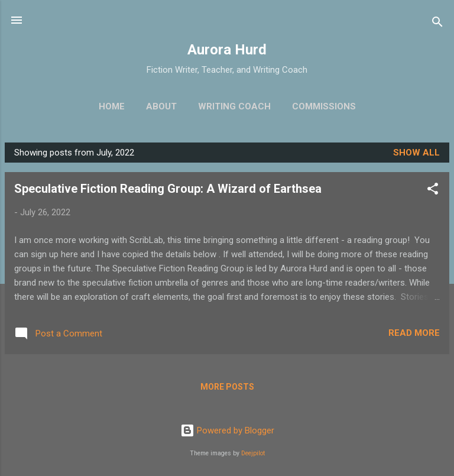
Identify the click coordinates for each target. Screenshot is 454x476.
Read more (414, 333)
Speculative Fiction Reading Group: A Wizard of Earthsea (168, 189)
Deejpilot (253, 453)
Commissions (324, 106)
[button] (433, 191)
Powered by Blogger (227, 430)
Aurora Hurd (227, 50)
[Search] (437, 24)
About (161, 106)
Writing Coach (234, 106)
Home (112, 106)
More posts (227, 387)
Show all (416, 153)
